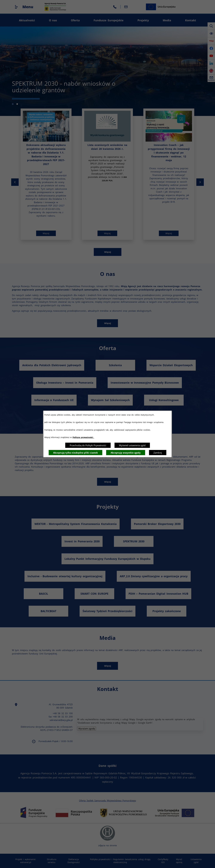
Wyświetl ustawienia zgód (132, 445)
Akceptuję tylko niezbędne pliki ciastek (75, 453)
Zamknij (158, 453)
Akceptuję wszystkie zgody (126, 453)
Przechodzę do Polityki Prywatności (88, 445)
